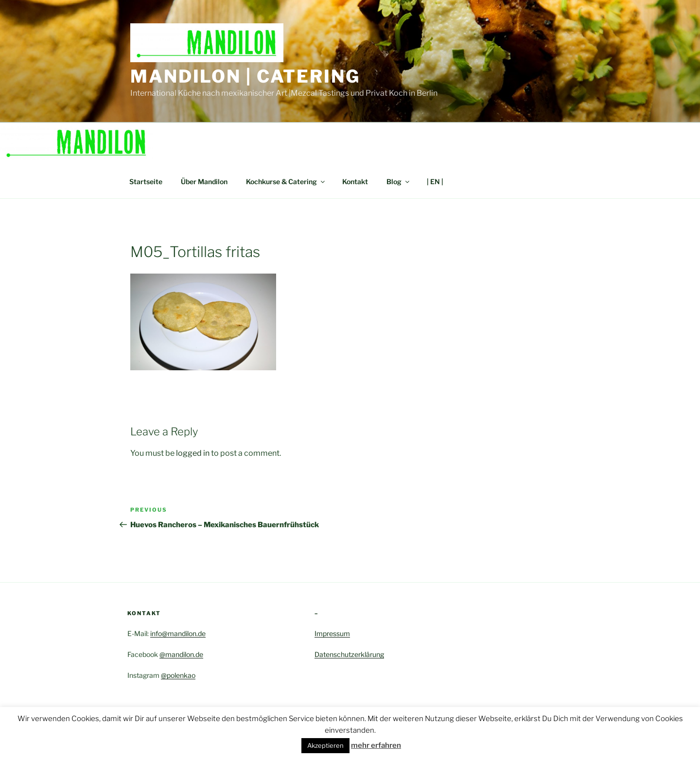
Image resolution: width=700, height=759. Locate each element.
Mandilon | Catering (245, 76)
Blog (399, 181)
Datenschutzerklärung (349, 654)
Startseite (146, 181)
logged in (193, 453)
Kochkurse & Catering (286, 181)
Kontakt (355, 181)
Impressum (332, 633)
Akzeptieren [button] (325, 745)
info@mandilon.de (178, 633)
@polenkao (178, 675)
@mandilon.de (181, 654)
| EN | (435, 181)
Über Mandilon (204, 181)
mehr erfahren (376, 745)
